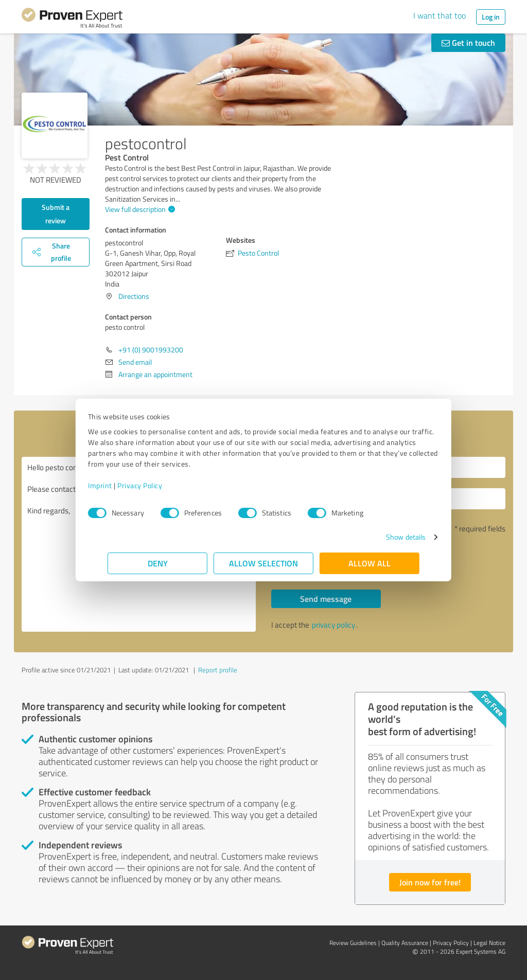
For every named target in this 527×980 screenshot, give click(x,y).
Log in (491, 17)
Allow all (370, 563)
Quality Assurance (405, 943)
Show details (386, 537)
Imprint (120, 485)
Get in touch (468, 42)
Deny (158, 563)
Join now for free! (430, 882)
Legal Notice (489, 943)
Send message (326, 599)
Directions (134, 296)
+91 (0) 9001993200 (151, 350)
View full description (139, 209)
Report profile (218, 670)
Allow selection (263, 563)
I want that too (440, 15)
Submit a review (56, 214)
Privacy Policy (159, 485)
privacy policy (333, 625)
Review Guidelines (353, 943)
